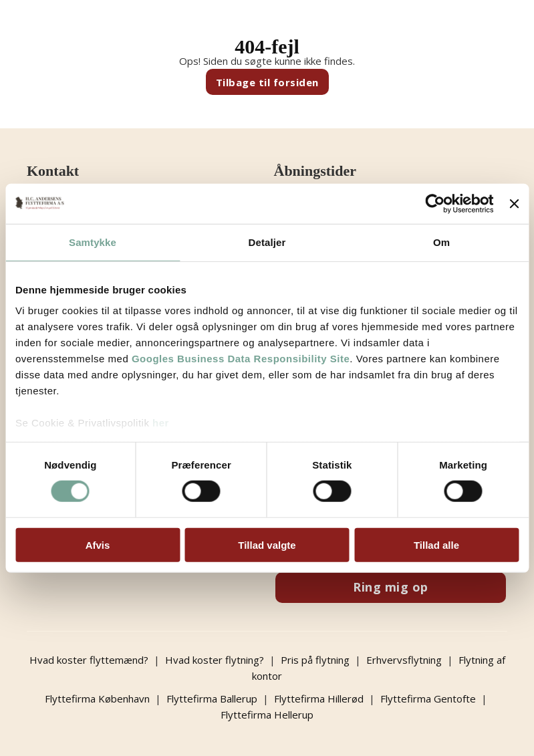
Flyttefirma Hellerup (267, 715)
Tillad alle (436, 545)
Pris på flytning (315, 660)
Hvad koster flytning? (215, 660)
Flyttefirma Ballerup (212, 699)
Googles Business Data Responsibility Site (241, 359)
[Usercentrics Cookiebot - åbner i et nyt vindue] (435, 203)
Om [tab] (441, 242)
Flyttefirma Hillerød (319, 699)
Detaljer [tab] (267, 242)
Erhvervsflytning (404, 660)
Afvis (98, 545)
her (161, 423)
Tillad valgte (267, 545)
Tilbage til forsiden (267, 82)
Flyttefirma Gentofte (428, 699)
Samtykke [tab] (93, 242)
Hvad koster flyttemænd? (89, 660)
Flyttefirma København (97, 699)
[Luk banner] (514, 203)
